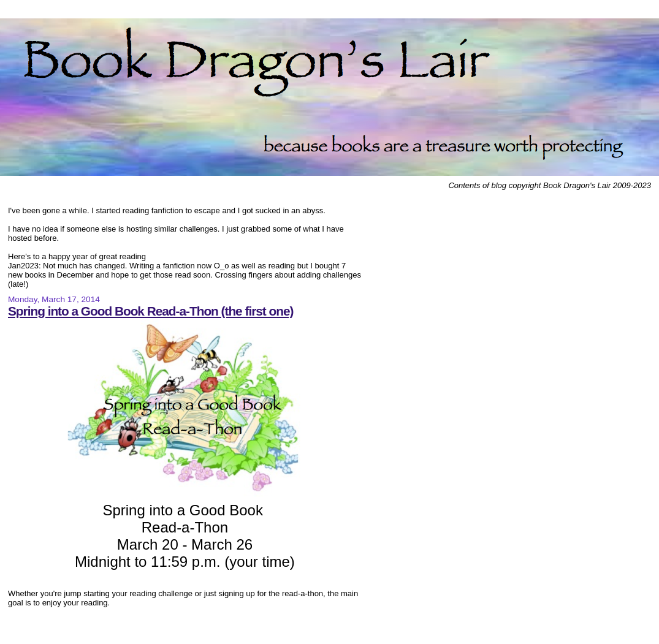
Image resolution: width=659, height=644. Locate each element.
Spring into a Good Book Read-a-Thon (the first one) (150, 311)
